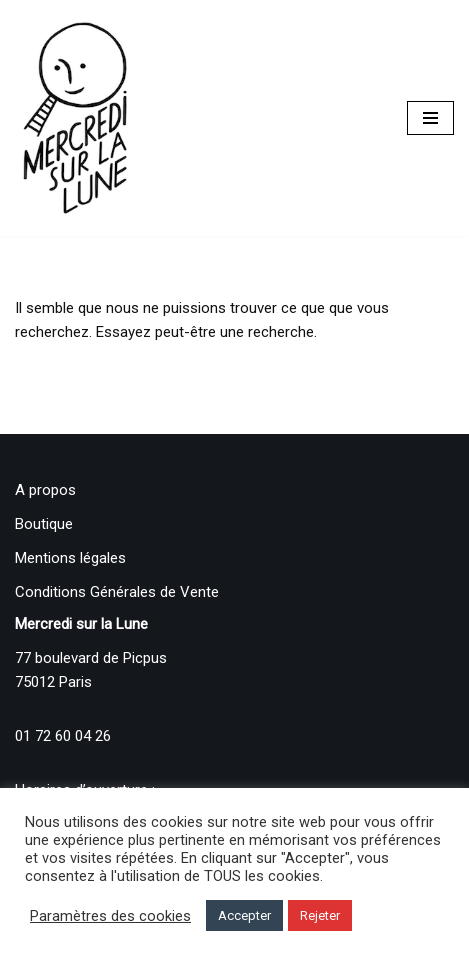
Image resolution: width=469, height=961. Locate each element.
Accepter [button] (244, 915)
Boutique (44, 524)
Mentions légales (70, 558)
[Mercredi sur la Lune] (75, 118)
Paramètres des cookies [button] (110, 916)
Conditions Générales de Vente (117, 592)
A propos (45, 490)
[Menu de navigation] (430, 118)
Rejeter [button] (320, 915)
